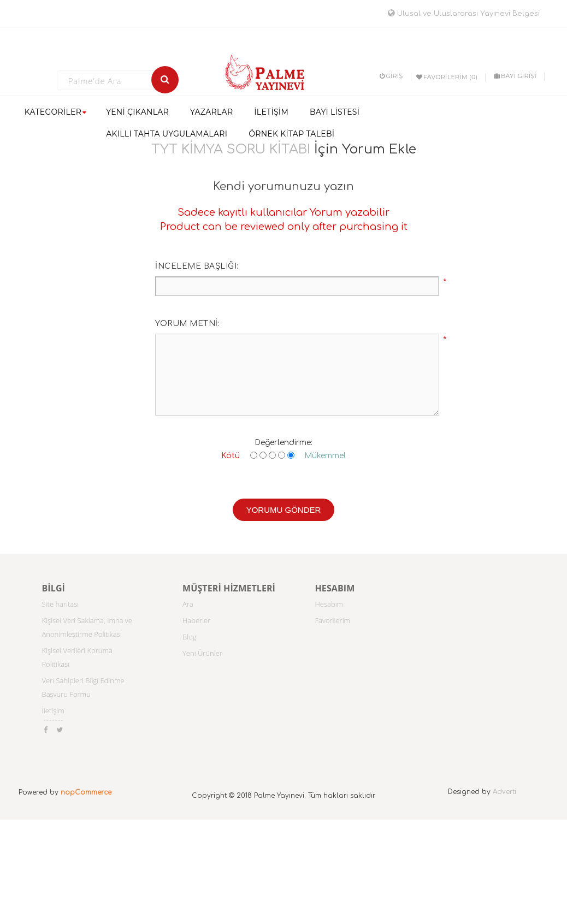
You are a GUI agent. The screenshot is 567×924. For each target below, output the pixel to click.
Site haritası (61, 604)
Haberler (196, 620)
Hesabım (329, 604)
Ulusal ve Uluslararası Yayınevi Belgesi (464, 14)
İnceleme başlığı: (197, 266)
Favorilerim (333, 620)
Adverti (504, 792)
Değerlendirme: (283, 443)
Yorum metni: (187, 324)
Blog (189, 637)
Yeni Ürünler (202, 653)
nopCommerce (86, 792)
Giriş (391, 76)
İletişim (53, 710)
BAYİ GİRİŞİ (515, 76)
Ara (188, 604)
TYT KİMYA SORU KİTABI (231, 149)
